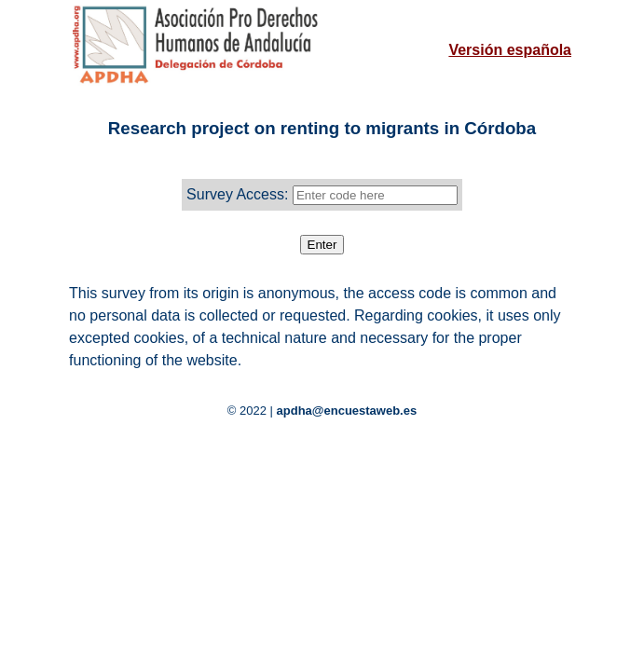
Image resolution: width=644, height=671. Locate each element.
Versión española (510, 50)
